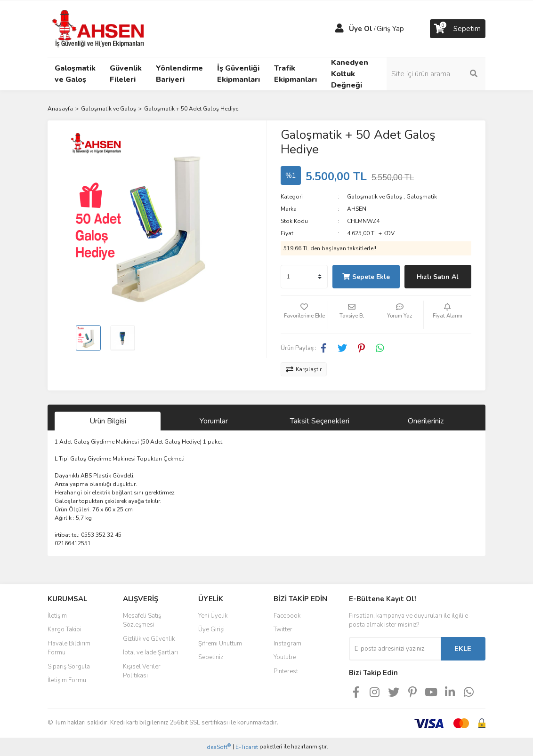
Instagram (287, 644)
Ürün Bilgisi (108, 421)
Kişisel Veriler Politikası (142, 671)
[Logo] (99, 28)
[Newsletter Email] (395, 649)
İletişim (57, 616)
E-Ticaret (247, 747)
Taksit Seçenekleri (320, 421)
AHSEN (357, 209)
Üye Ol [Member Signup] (361, 29)
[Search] (436, 74)
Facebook (287, 616)
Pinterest (286, 671)
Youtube (285, 657)
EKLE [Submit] (463, 649)
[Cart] (458, 29)
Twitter (283, 629)
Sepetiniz (211, 657)
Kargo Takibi (65, 629)
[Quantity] (304, 277)
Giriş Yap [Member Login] (390, 29)
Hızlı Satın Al (438, 277)
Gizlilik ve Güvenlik (149, 639)
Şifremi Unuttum (220, 644)
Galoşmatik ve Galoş (375, 197)
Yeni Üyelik (213, 616)
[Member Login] (339, 29)
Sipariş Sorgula (69, 667)
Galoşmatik (422, 197)
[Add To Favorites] (304, 315)
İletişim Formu (67, 680)
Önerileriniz (426, 421)
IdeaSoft (218, 747)
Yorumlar (214, 421)
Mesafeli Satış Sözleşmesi (142, 621)
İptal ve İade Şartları (150, 653)
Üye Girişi (211, 629)
